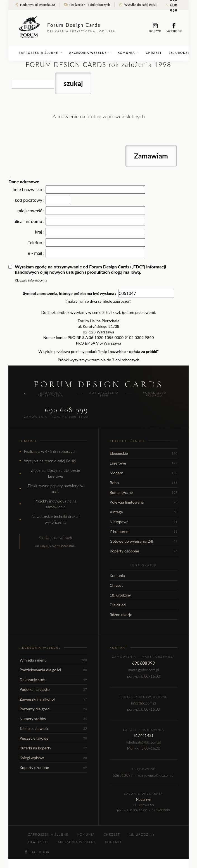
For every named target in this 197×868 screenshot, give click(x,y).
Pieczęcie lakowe (53, 738)
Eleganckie (144, 453)
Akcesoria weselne (90, 53)
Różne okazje (121, 615)
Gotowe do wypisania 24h (144, 541)
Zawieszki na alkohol (53, 699)
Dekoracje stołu (53, 680)
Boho (144, 483)
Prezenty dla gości (53, 709)
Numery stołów (53, 719)
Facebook (174, 28)
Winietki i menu (53, 660)
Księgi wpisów (53, 758)
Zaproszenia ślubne (40, 53)
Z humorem (144, 531)
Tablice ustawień (53, 728)
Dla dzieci (118, 605)
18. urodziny (120, 595)
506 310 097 (123, 775)
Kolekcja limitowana (144, 502)
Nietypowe (144, 522)
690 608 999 (67, 410)
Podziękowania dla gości (53, 670)
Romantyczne (144, 492)
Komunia (128, 53)
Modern (144, 473)
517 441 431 (143, 735)
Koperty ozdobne (144, 551)
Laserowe (144, 463)
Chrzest (154, 53)
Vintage (144, 512)
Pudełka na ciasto (53, 689)
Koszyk (155, 28)
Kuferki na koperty (53, 748)
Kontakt (113, 842)
